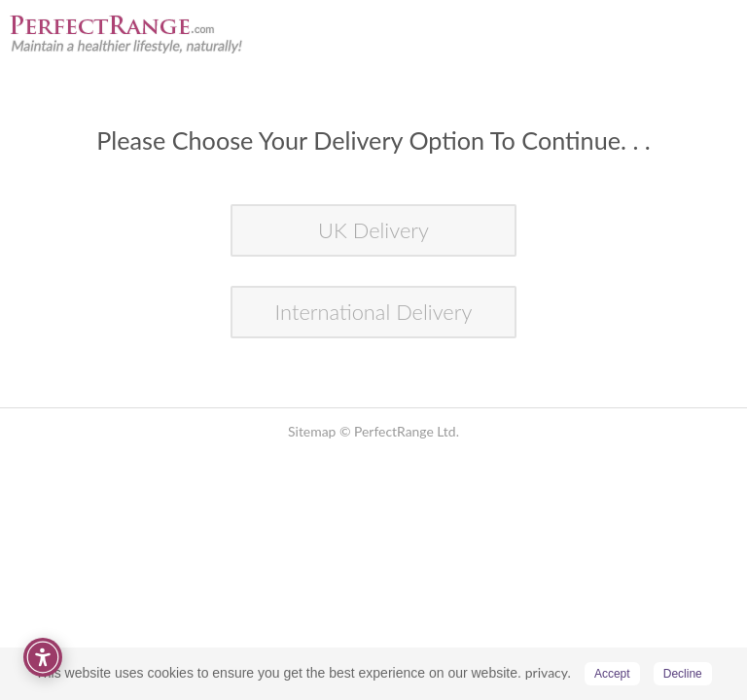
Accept (612, 674)
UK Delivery (373, 230)
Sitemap (312, 431)
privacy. (548, 672)
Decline (683, 674)
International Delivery (374, 312)
